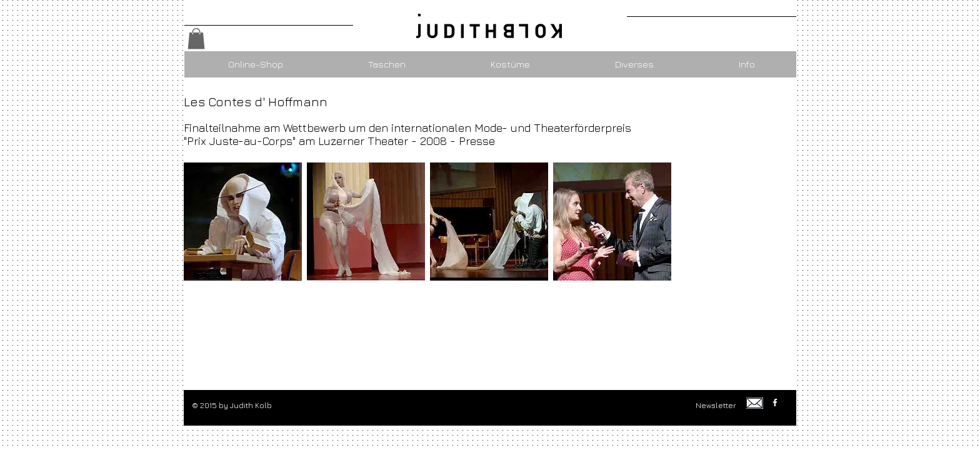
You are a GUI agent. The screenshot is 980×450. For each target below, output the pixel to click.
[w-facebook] (775, 402)
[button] (196, 38)
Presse (477, 141)
